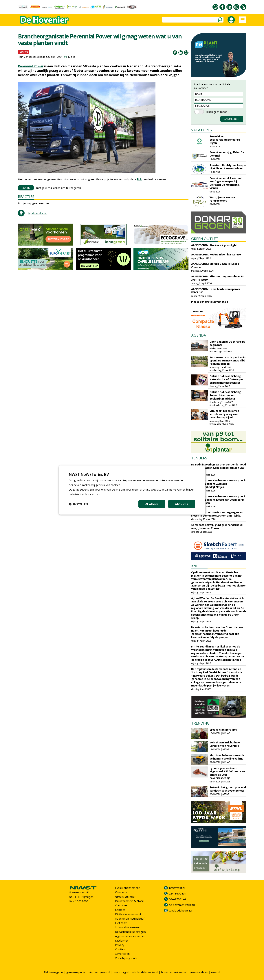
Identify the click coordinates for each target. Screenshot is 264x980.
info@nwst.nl (177, 888)
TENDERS (199, 458)
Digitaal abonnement (128, 914)
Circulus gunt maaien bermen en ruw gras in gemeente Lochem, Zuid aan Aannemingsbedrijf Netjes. (219, 484)
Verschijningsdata (126, 958)
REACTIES (26, 197)
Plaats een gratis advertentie (210, 302)
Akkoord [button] (182, 504)
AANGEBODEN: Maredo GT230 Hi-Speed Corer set (215, 265)
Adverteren (122, 954)
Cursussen (122, 905)
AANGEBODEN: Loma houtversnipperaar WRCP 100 (216, 291)
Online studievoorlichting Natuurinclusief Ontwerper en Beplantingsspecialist (226, 379)
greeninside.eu (199, 972)
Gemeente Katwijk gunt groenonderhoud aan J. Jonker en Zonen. (217, 527)
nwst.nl (216, 972)
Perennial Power (31, 66)
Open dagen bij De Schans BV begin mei (228, 343)
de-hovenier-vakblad (182, 905)
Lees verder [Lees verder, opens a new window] (93, 494)
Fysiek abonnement (127, 888)
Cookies (120, 949)
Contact (120, 910)
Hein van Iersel (27, 57)
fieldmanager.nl (54, 972)
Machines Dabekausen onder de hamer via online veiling (228, 757)
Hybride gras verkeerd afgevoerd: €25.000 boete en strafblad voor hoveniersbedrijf (227, 773)
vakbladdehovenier (181, 910)
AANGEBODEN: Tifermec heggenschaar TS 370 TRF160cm (217, 278)
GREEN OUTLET (205, 239)
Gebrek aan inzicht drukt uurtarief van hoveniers (225, 744)
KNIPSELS (199, 566)
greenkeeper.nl (76, 972)
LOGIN (26, 188)
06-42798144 (177, 899)
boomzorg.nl (121, 972)
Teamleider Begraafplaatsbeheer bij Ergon (225, 140)
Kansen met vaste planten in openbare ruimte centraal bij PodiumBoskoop (228, 360)
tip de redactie (37, 213)
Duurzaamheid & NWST (130, 901)
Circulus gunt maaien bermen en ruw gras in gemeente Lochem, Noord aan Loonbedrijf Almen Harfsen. (219, 500)
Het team (121, 923)
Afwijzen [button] (152, 504)
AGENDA (199, 335)
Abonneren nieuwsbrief (130, 918)
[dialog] (132, 490)
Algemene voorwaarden (130, 936)
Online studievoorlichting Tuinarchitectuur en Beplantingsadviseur (225, 395)
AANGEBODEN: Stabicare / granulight (214, 245)
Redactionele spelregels (130, 932)
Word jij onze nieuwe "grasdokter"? (222, 199)
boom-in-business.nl (174, 972)
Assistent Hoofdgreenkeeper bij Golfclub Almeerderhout (228, 167)
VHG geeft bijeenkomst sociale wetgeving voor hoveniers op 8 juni (224, 414)
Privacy (120, 945)
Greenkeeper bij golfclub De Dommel (227, 154)
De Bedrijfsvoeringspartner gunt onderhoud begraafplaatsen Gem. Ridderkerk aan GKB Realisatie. (219, 468)
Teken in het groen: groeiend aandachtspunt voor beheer (228, 789)
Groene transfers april (223, 730)
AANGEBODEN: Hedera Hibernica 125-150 (216, 254)
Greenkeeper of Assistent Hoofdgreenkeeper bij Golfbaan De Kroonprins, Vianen (226, 183)
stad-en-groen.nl (99, 972)
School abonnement (128, 927)
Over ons (121, 892)
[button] (78, 504)
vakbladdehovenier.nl (145, 972)
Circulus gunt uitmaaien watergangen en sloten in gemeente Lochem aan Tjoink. (217, 514)
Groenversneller (125, 897)
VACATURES (201, 130)
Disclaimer (122, 940)
